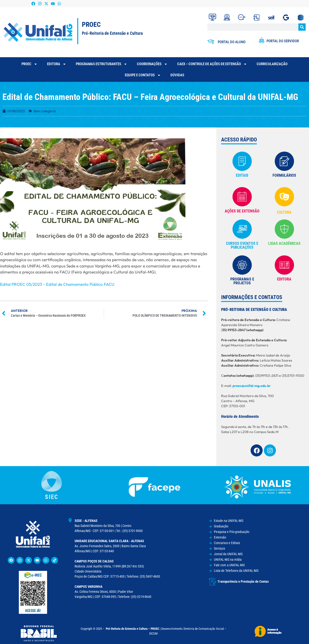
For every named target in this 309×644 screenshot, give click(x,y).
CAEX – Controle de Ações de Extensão (212, 64)
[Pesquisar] (302, 27)
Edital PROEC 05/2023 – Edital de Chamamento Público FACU (57, 284)
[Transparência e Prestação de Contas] (213, 582)
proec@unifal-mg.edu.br (252, 386)
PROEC (29, 64)
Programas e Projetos (242, 281)
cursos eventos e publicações (242, 245)
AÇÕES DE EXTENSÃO (242, 211)
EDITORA (284, 279)
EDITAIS (242, 175)
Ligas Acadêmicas (284, 243)
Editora (57, 64)
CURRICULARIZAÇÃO (272, 64)
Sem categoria (44, 111)
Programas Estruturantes (102, 64)
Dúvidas (177, 75)
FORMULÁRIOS (284, 175)
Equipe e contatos (143, 75)
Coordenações (152, 64)
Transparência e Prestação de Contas (243, 581)
